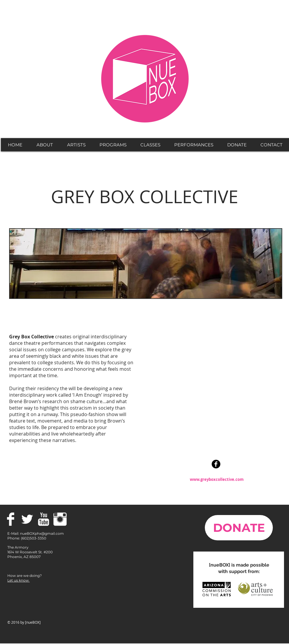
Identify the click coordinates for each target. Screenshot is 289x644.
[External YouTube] (213, 392)
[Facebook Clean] (11, 519)
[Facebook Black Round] (216, 464)
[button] (44, 145)
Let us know (19, 580)
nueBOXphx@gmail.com (42, 533)
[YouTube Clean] (44, 519)
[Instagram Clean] (60, 519)
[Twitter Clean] (27, 519)
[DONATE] (239, 528)
